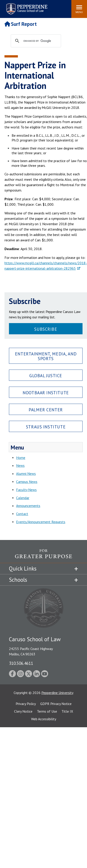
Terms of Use (47, 711)
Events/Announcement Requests (41, 522)
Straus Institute (46, 427)
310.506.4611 (21, 663)
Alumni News (26, 474)
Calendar (23, 498)
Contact (22, 514)
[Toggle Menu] (79, 9)
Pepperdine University (57, 693)
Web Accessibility (44, 719)
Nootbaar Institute (46, 393)
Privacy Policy (26, 704)
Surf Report (21, 24)
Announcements (28, 506)
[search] (40, 41)
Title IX (67, 711)
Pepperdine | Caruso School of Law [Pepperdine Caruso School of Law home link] (26, 6)
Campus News (27, 482)
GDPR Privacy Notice (56, 704)
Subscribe (46, 329)
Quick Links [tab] (23, 568)
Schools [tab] (18, 580)
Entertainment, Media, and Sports (46, 356)
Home (21, 458)
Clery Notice (23, 711)
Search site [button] (7, 7)
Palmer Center (46, 410)
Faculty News (26, 490)
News (20, 465)
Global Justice (46, 376)
